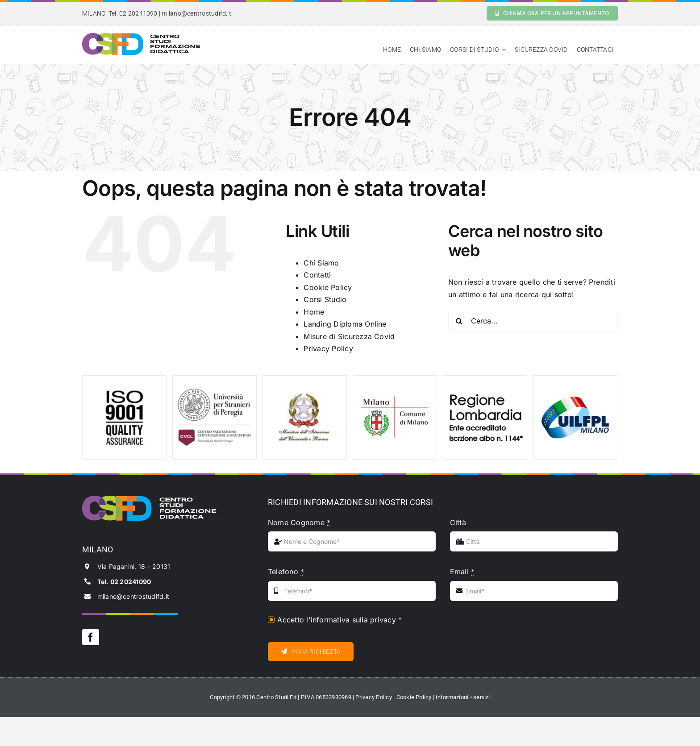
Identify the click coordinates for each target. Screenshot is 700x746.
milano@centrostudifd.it (196, 13)
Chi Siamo (321, 263)
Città (458, 522)
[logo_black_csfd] (141, 37)
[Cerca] (459, 321)
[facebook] (91, 637)
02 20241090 (138, 13)
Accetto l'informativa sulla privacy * (340, 620)
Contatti (317, 275)
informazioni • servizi (463, 697)
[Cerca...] (533, 321)
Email (462, 572)
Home (314, 312)
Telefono (286, 572)
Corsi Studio (325, 299)
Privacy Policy (328, 348)
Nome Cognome (299, 522)
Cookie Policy (328, 287)
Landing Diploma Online (345, 324)
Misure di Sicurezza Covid (349, 336)
